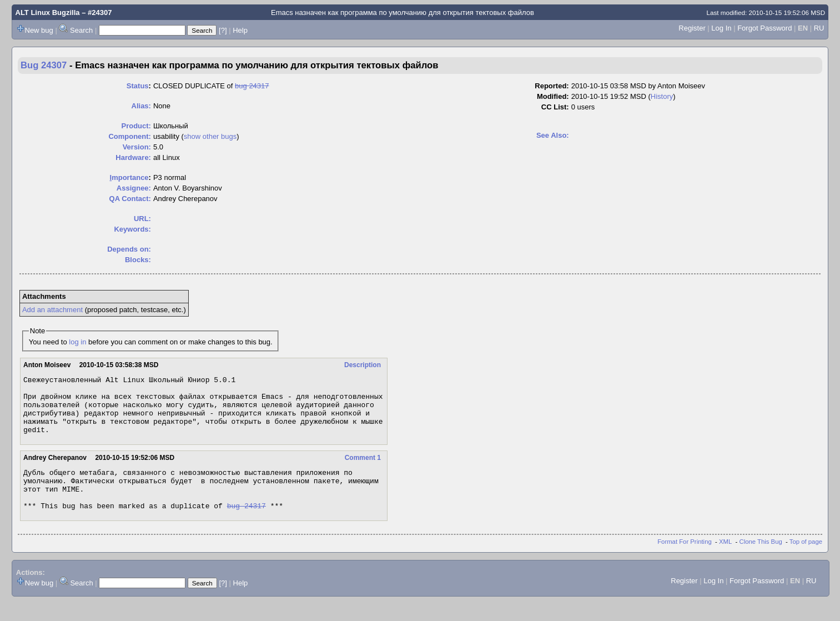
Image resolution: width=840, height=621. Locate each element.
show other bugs (210, 136)
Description (363, 365)
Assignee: (134, 188)
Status (138, 86)
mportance (129, 177)
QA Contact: (130, 199)
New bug (39, 30)
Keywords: (132, 229)
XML (725, 562)
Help (240, 30)
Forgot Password (764, 28)
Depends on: (129, 249)
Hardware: (133, 157)
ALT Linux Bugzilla (48, 12)
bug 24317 (252, 86)
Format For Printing (685, 562)
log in (77, 342)
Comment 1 (363, 469)
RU (819, 28)
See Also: (553, 135)
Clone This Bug (761, 562)
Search (81, 30)
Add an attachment (52, 310)
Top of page (806, 562)
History (662, 96)
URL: (142, 219)
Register (692, 28)
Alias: (141, 106)
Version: (137, 147)
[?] (223, 30)
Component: (130, 136)
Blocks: (138, 260)
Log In (721, 28)
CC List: (555, 107)
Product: (136, 126)
